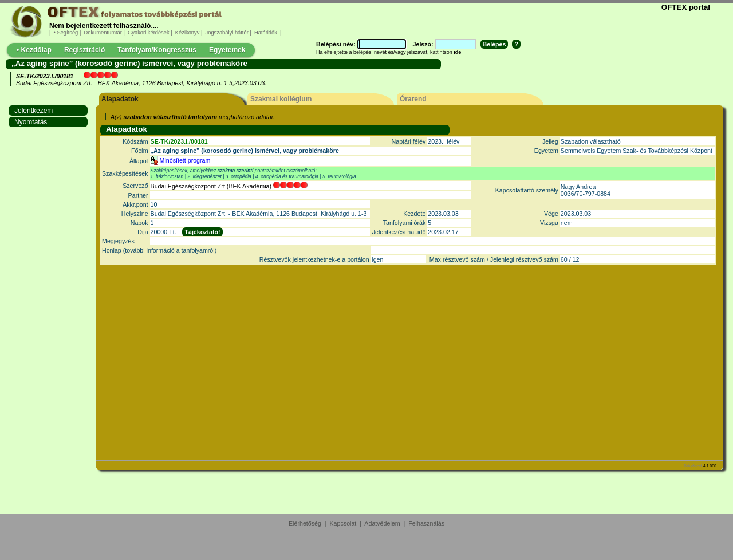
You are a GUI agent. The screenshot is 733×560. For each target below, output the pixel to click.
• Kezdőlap (34, 50)
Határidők (265, 33)
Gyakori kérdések (148, 33)
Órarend (413, 99)
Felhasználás (426, 523)
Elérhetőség (305, 523)
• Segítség (66, 33)
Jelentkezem (34, 111)
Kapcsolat (343, 523)
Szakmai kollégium (281, 99)
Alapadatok (120, 99)
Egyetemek (227, 50)
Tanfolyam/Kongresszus (157, 50)
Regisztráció (84, 50)
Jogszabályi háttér (227, 33)
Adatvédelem (382, 523)
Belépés (494, 44)
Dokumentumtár (103, 33)
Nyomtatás (31, 122)
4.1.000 (710, 466)
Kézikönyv (187, 33)
